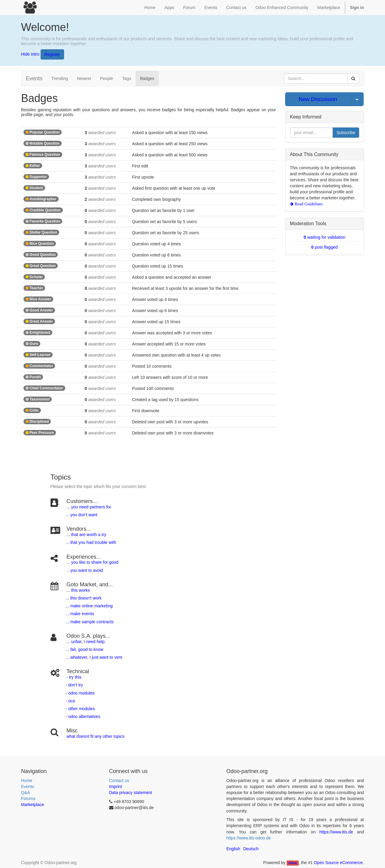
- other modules (80, 709)
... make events (79, 614)
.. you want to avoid (85, 570)
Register (52, 54)
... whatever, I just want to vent (93, 657)
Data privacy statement (131, 793)
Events (28, 787)
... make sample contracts (90, 622)
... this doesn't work (83, 598)
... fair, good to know (84, 649)
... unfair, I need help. (86, 642)
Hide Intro (30, 54)
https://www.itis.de (336, 832)
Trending (60, 78)
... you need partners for (89, 507)
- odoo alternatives (82, 716)
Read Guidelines (308, 204)
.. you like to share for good (93, 562)
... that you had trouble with (90, 542)
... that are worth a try (86, 535)
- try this (74, 677)
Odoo (293, 863)
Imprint (116, 787)
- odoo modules (79, 693)
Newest (84, 78)
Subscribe (346, 133)
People (106, 78)
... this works (78, 590)
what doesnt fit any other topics (95, 736)
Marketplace (329, 8)
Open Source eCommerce (338, 863)
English (233, 849)
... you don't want (81, 515)
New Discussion (318, 99)
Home (27, 781)
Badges (147, 78)
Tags (127, 78)
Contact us (119, 781)
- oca (70, 701)
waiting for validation (324, 237)
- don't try (74, 685)
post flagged (325, 247)
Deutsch (251, 849)
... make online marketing (88, 606)
